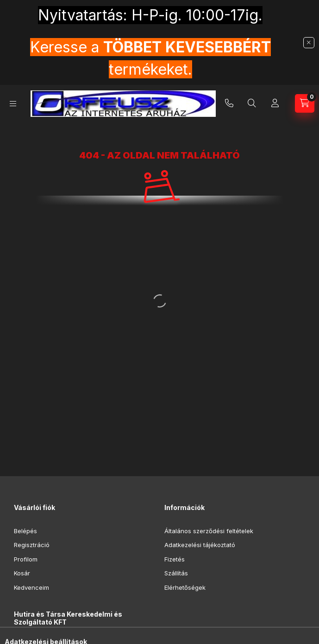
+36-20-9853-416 (229, 103)
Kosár (22, 573)
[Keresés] (252, 103)
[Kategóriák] (13, 104)
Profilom (26, 559)
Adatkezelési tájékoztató (200, 545)
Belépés (25, 531)
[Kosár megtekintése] (305, 103)
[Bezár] (309, 43)
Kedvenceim (31, 587)
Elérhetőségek (185, 587)
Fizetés (175, 559)
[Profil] (275, 103)
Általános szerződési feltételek (209, 531)
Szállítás (176, 573)
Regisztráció (32, 545)
